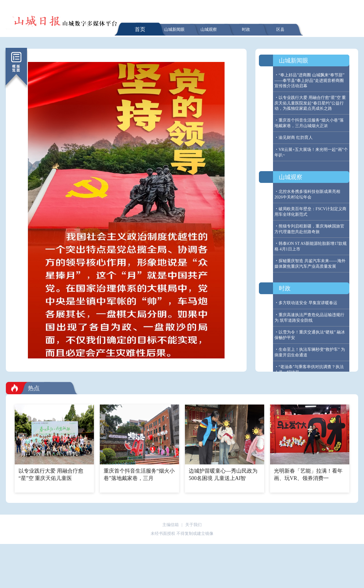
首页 (140, 29)
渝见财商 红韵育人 (296, 138)
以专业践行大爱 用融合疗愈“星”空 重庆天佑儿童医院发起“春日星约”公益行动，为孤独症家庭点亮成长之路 (310, 103)
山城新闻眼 (174, 30)
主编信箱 (171, 525)
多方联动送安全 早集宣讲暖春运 (308, 303)
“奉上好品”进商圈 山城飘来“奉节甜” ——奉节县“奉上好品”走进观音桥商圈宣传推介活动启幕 (309, 80)
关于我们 (193, 525)
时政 (246, 30)
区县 (280, 30)
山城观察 (209, 30)
